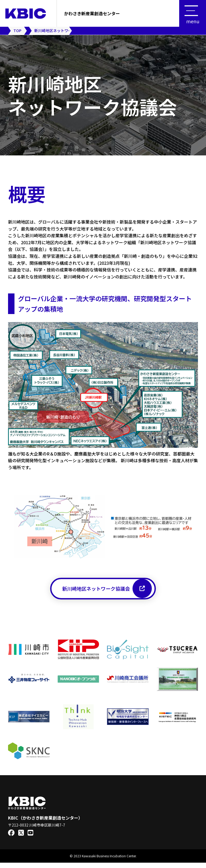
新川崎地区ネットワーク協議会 (107, 591)
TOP (17, 30)
